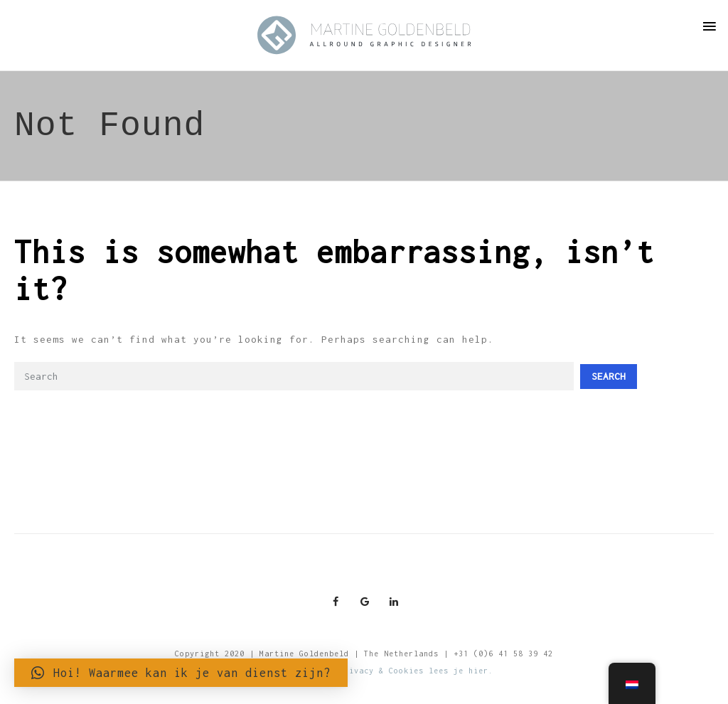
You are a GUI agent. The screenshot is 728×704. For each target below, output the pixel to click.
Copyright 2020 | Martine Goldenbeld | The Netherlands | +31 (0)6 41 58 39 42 (364, 654)
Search (609, 376)
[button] (181, 673)
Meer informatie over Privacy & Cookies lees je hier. (364, 671)
